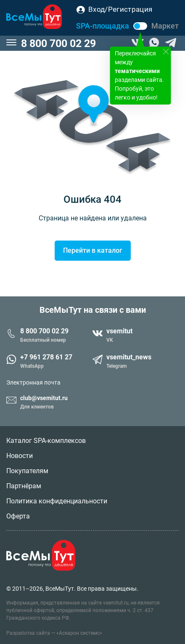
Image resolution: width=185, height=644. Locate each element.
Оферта (18, 516)
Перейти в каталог (93, 250)
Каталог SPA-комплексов (46, 441)
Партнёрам (24, 486)
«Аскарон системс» (79, 633)
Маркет (165, 26)
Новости (20, 456)
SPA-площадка (103, 26)
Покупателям (27, 471)
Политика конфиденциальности (57, 501)
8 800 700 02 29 (58, 43)
